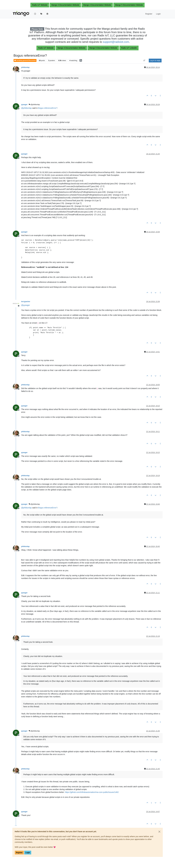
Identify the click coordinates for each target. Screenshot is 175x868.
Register (19, 853)
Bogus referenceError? (48, 108)
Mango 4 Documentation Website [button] (97, 5)
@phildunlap (34, 105)
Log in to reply (155, 61)
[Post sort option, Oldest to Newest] (144, 61)
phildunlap (25, 67)
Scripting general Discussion (25, 60)
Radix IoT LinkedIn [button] (129, 48)
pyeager (24, 105)
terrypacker (26, 302)
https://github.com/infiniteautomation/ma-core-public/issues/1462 (92, 792)
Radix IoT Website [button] (40, 5)
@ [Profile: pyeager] (26, 305)
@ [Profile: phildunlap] (26, 108)
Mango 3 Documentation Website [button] (65, 5)
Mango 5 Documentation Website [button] (129, 5)
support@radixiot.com (116, 42)
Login (28, 853)
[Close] (159, 832)
